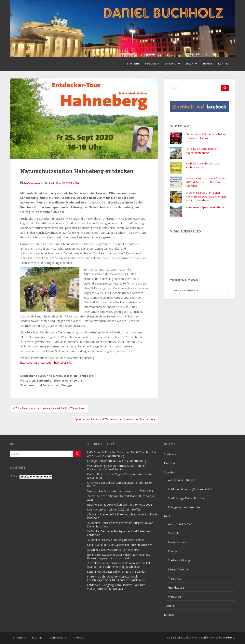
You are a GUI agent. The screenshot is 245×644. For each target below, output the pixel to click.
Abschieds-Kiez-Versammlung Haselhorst (113, 550)
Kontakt (224, 64)
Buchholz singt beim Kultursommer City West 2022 (120, 504)
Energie (173, 551)
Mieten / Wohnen (179, 569)
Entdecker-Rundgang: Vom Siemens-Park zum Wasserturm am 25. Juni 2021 (116, 587)
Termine (208, 64)
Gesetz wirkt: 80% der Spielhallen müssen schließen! (206, 136)
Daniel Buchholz (176, 638)
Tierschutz (175, 578)
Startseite (133, 64)
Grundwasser (177, 588)
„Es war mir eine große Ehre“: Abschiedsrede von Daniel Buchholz (123, 516)
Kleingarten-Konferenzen (184, 507)
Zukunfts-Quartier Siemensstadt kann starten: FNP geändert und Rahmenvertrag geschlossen (119, 565)
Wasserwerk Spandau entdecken (206, 207)
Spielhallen (175, 533)
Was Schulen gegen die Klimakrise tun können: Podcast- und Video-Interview (117, 467)
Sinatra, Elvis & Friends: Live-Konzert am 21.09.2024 (120, 491)
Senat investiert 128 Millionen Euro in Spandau (117, 572)
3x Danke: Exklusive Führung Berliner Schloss (116, 540)
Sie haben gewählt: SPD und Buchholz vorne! (203, 165)
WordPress (229, 638)
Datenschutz (58, 638)
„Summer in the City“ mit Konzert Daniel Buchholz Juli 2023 (121, 498)
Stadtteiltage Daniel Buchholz (187, 498)
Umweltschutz (71, 183)
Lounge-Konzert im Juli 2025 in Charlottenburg (117, 461)
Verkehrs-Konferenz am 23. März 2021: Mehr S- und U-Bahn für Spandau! (206, 182)
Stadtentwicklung (179, 560)
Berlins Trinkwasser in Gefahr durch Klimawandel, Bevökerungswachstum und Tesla (119, 556)
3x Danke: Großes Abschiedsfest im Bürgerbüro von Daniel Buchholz (120, 525)
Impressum (79, 638)
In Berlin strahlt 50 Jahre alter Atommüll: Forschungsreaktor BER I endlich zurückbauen (206, 196)
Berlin (190, 64)
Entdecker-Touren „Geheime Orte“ (190, 489)
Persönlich (152, 64)
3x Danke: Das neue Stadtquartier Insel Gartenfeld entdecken (119, 533)
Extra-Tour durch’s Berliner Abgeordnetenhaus (202, 151)
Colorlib (203, 638)
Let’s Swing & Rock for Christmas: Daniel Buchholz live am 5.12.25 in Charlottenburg (122, 454)
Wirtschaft (175, 597)
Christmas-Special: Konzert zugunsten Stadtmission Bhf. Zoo (120, 484)
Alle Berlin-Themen (180, 524)
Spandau (171, 64)
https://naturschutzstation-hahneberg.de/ (46, 363)
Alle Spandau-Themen (182, 480)
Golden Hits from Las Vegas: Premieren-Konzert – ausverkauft (119, 476)
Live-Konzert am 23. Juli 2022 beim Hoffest (114, 509)
